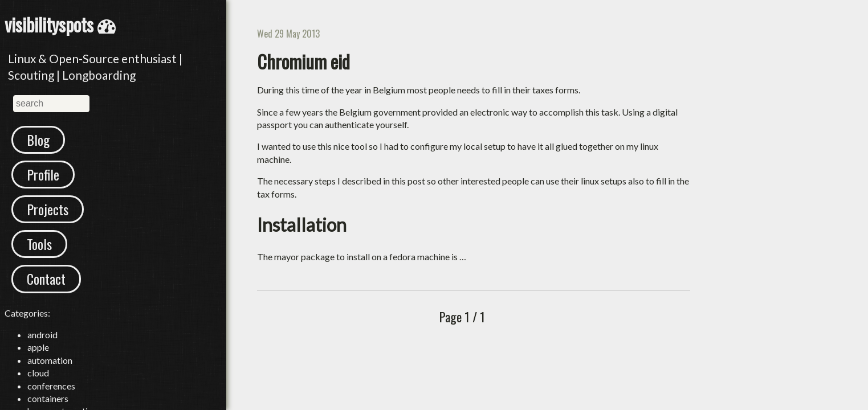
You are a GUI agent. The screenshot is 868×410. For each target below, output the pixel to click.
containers (48, 398)
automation (50, 360)
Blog (38, 140)
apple (38, 347)
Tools (39, 244)
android (42, 335)
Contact (46, 278)
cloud (38, 373)
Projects (48, 209)
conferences (51, 386)
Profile (43, 174)
